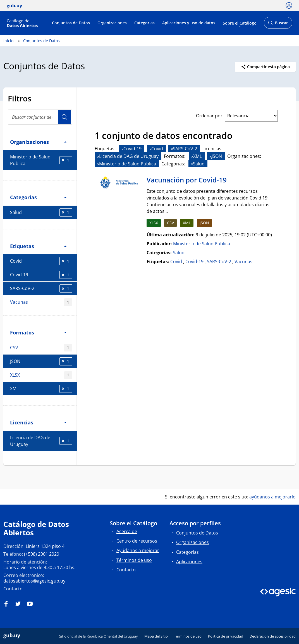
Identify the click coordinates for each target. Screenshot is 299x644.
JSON (41, 361)
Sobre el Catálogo (240, 23)
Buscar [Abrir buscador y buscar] (278, 24)
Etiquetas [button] (38, 246)
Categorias (144, 23)
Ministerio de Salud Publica (41, 160)
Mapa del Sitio (156, 636)
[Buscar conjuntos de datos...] (40, 117)
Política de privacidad (226, 636)
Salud (41, 212)
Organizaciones (112, 23)
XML (41, 389)
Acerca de (127, 531)
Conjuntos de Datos (71, 23)
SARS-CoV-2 (41, 288)
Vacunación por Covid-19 (187, 180)
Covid (41, 261)
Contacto (13, 589)
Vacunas (41, 302)
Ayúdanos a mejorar (138, 550)
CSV (41, 348)
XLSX (41, 375)
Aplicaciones (189, 562)
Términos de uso (134, 560)
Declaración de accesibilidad (273, 636)
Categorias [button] (38, 197)
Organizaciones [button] (38, 142)
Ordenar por (209, 116)
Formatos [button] (38, 332)
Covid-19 (41, 275)
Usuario (64, 117)
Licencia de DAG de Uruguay (41, 441)
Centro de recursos (137, 541)
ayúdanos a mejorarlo (272, 497)
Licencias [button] (38, 422)
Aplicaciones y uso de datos (189, 23)
